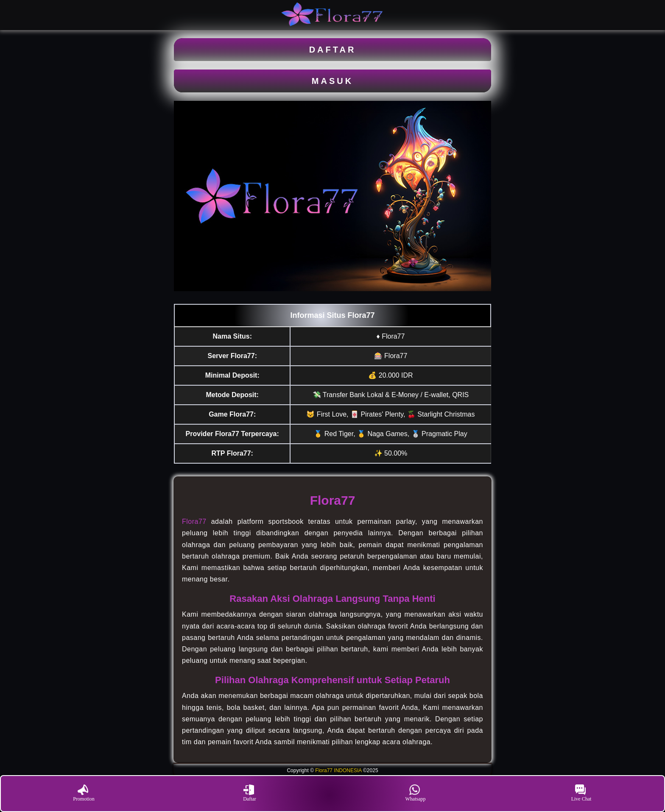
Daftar (250, 793)
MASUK (332, 81)
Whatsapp (416, 793)
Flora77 (194, 521)
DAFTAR (333, 50)
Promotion (84, 793)
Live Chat (581, 793)
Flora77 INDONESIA (338, 770)
